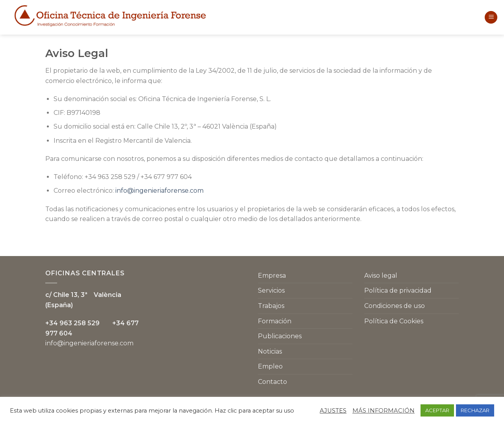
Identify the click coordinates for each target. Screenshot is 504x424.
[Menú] (491, 18)
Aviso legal (381, 276)
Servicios (271, 290)
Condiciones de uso (395, 306)
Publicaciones (280, 336)
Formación (275, 321)
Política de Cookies (394, 321)
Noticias (270, 351)
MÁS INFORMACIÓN (384, 411)
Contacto (272, 382)
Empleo (270, 366)
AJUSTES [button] (333, 411)
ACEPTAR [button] (437, 410)
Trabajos (271, 306)
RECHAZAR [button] (475, 410)
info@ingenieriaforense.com (159, 191)
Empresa (272, 276)
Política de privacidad (398, 290)
